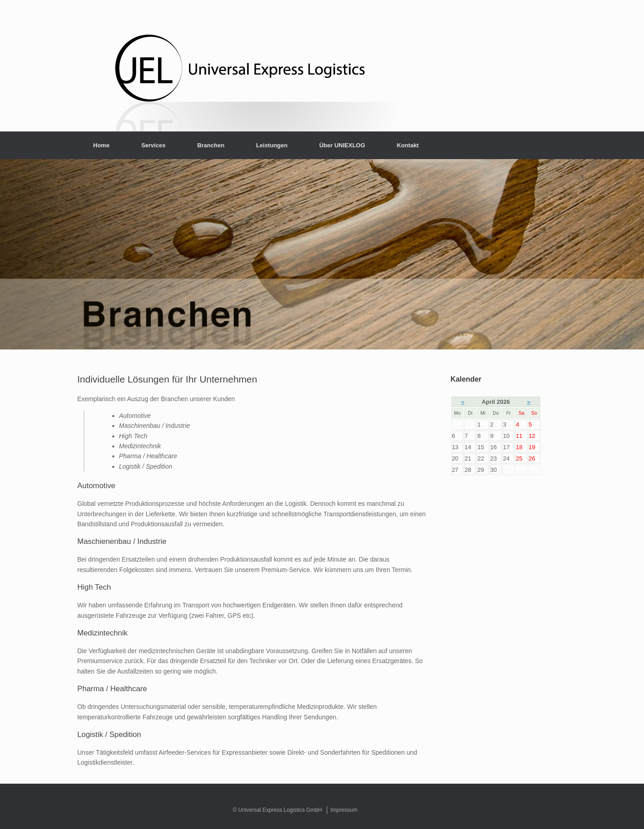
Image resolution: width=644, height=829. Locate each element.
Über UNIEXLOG (342, 145)
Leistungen (272, 145)
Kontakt (408, 145)
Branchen (211, 145)
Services (154, 145)
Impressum (344, 810)
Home (102, 145)
